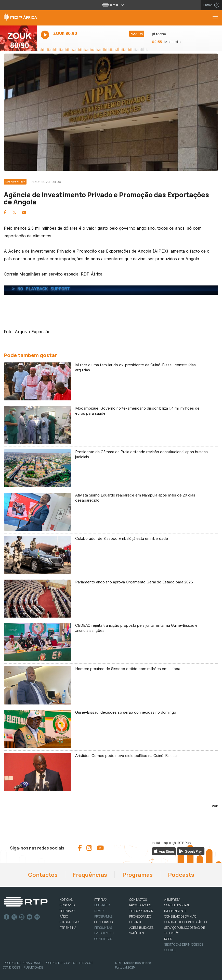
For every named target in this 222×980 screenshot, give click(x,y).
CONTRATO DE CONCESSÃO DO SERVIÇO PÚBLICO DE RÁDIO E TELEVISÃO (185, 928)
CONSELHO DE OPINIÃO (180, 916)
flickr (37, 917)
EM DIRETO (102, 905)
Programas (138, 875)
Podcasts (181, 875)
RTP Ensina (68, 928)
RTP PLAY (101, 900)
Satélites (136, 933)
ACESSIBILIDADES (141, 928)
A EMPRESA (172, 900)
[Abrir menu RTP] (111, 5)
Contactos (43, 875)
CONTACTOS (138, 900)
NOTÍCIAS (66, 900)
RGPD (168, 939)
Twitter (14, 917)
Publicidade (33, 967)
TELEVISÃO (67, 911)
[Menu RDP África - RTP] (217, 18)
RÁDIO (64, 916)
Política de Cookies (60, 963)
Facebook (7, 917)
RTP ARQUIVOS (70, 922)
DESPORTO (67, 905)
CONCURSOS (103, 922)
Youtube (30, 917)
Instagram (22, 917)
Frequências (90, 875)
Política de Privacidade (22, 963)
